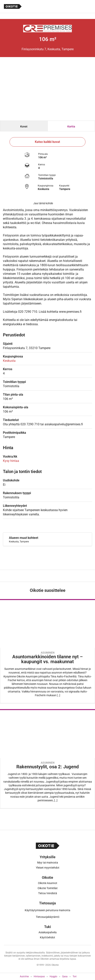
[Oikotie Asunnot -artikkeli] (47, 651)
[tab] (24, 126)
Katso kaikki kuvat (47, 142)
